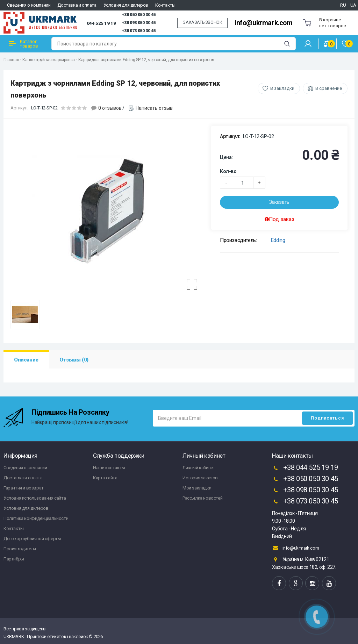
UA (353, 5)
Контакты (165, 5)
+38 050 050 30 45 (139, 15)
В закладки (282, 88)
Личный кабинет (199, 468)
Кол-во (228, 171)
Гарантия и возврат (24, 488)
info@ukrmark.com (264, 23)
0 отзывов (110, 108)
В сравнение (329, 88)
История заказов (200, 478)
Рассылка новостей (202, 498)
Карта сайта (105, 478)
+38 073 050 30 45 (139, 31)
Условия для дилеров (126, 5)
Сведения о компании (29, 5)
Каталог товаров (23, 44)
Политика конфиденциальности (36, 518)
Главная (11, 60)
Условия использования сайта (35, 498)
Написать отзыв (154, 108)
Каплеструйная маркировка (48, 60)
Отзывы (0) (74, 360)
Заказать (279, 202)
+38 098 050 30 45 (139, 23)
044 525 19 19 (101, 23)
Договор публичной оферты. (33, 539)
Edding (278, 240)
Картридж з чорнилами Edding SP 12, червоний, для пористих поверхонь (146, 60)
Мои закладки (197, 488)
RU (343, 5)
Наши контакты (109, 468)
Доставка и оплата (77, 5)
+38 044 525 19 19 (305, 468)
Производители (20, 549)
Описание (26, 360)
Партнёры (14, 559)
